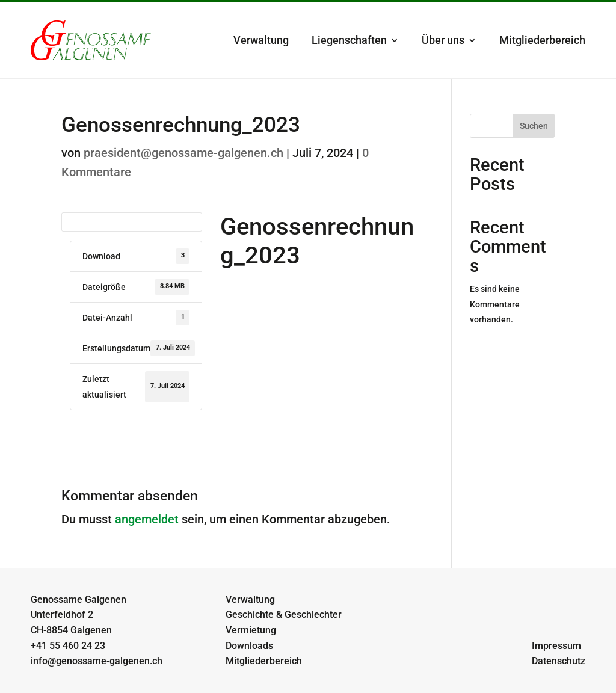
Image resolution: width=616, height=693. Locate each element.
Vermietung (251, 630)
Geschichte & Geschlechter (284, 614)
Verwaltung (261, 40)
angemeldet (147, 519)
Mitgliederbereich (542, 40)
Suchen (534, 126)
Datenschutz (559, 661)
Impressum (556, 646)
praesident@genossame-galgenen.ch (183, 153)
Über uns (443, 40)
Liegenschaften (349, 40)
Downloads (249, 646)
